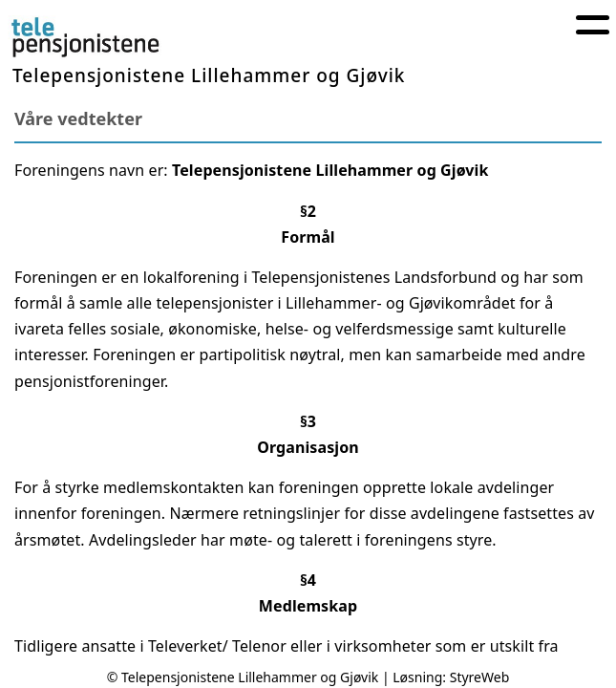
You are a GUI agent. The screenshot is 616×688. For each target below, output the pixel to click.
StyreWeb (480, 677)
